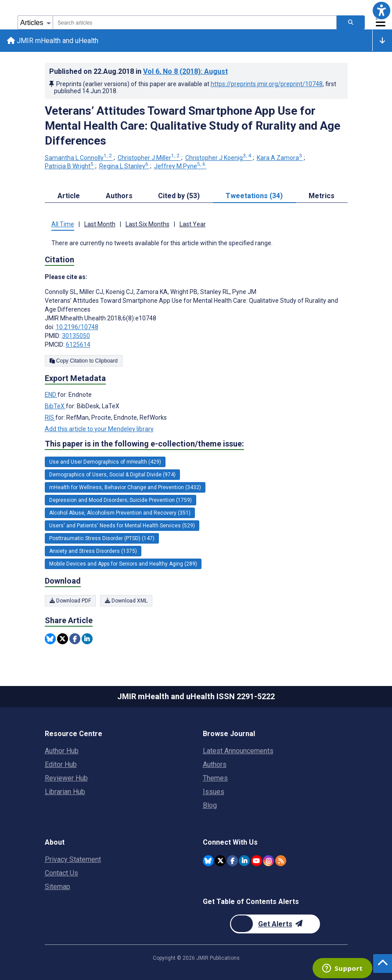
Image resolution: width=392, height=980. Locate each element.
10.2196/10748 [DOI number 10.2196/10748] (77, 327)
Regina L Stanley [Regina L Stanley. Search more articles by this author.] (124, 166)
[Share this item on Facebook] (75, 639)
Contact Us (61, 873)
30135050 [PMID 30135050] (76, 336)
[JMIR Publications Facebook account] (232, 861)
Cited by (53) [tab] (179, 196)
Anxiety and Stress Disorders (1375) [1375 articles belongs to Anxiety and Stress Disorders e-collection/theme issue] (93, 551)
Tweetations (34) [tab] (254, 196)
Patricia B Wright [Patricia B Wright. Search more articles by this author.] (70, 166)
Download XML (126, 601)
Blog (210, 805)
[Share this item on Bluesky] (50, 639)
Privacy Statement (73, 859)
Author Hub (62, 751)
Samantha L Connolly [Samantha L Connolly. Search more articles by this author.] (79, 158)
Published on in (138, 71)
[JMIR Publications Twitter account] (220, 861)
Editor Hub (61, 764)
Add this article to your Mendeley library (99, 429)
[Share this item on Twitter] (63, 639)
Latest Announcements (238, 751)
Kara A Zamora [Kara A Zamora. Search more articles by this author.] (280, 158)
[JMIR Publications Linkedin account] (244, 861)
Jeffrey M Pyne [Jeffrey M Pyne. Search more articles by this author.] (180, 166)
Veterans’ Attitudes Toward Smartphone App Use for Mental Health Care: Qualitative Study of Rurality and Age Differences (192, 126)
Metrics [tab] (322, 196)
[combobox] (195, 22)
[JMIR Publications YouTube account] (257, 861)
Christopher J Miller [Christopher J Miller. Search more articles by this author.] (149, 158)
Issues (214, 792)
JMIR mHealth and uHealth (53, 41)
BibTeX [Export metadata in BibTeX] (55, 406)
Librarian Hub (65, 792)
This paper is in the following (144, 444)
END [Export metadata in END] (51, 395)
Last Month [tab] (100, 224)
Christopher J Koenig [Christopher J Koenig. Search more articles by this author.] (219, 158)
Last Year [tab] (193, 224)
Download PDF (70, 601)
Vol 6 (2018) (185, 71)
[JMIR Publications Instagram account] (268, 861)
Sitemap (58, 887)
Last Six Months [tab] (147, 224)
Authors (215, 764)
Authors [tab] (119, 196)
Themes (215, 778)
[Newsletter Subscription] (275, 924)
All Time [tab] (63, 224)
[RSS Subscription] (281, 861)
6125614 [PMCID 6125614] (78, 345)
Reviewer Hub (66, 778)
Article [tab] (69, 196)
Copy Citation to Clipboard (84, 361)
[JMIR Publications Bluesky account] (208, 861)
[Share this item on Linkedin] (87, 639)
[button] (381, 11)
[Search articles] (351, 22)
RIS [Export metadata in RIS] (50, 417)
